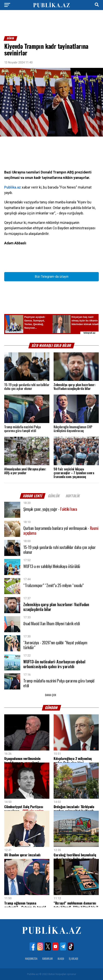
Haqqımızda (31, 959)
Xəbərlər (47, 959)
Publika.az (13, 187)
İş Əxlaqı (73, 959)
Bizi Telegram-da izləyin (52, 277)
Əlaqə (61, 959)
